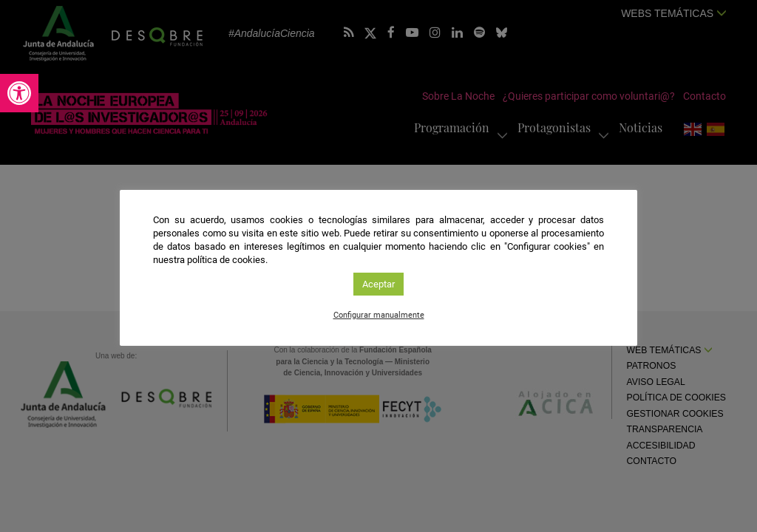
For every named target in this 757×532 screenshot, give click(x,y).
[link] (19, 93)
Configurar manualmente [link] (379, 315)
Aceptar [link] (378, 284)
